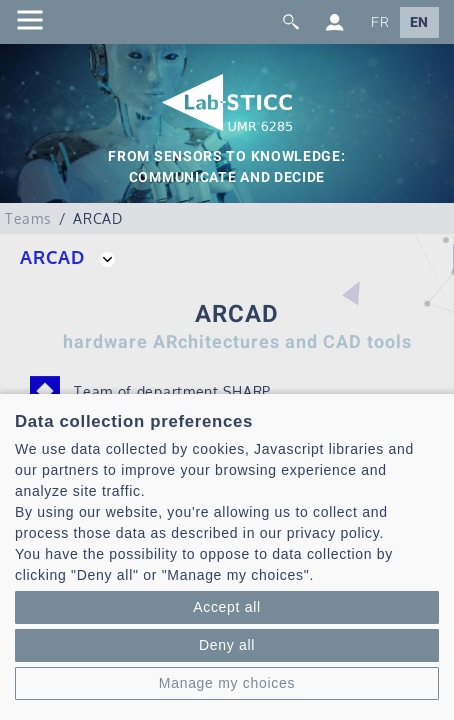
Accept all (227, 607)
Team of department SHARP (172, 391)
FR (380, 22)
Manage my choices (227, 683)
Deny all (227, 645)
